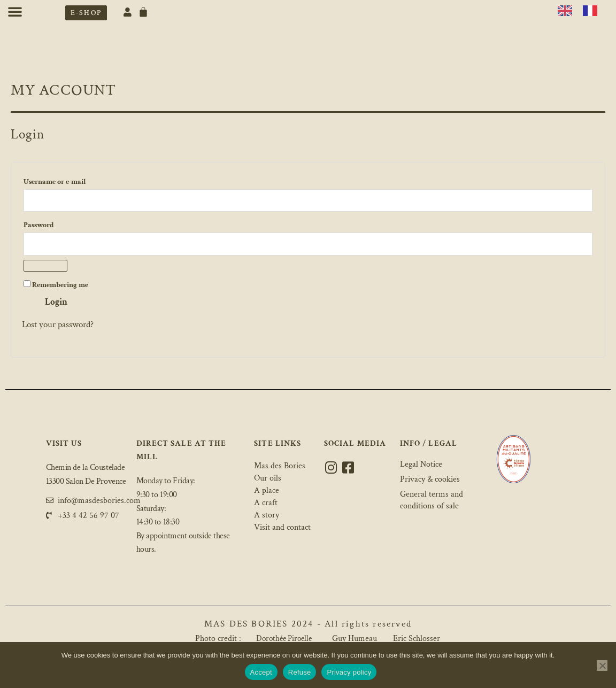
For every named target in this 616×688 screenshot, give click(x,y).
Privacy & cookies (430, 479)
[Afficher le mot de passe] (45, 267)
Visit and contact (284, 529)
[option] (593, 11)
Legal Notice (421, 465)
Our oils (268, 480)
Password (55, 225)
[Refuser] (602, 666)
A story (267, 516)
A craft (266, 504)
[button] (15, 11)
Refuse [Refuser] (300, 672)
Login (56, 303)
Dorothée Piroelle (284, 640)
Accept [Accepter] (261, 672)
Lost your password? (58, 326)
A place (267, 492)
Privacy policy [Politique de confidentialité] (349, 672)
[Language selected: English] (583, 9)
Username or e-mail (71, 181)
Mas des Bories (280, 467)
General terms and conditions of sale (432, 499)
